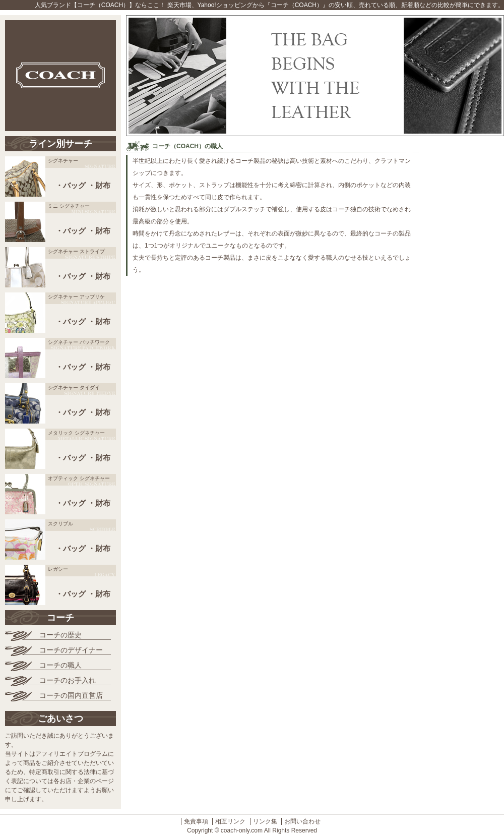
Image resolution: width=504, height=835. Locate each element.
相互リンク (230, 821)
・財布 (99, 185)
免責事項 (196, 821)
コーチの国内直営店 (71, 695)
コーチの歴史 (60, 635)
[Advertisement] (464, 292)
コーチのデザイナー (71, 650)
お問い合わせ (302, 821)
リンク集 (265, 821)
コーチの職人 (60, 665)
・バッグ (71, 185)
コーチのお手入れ (68, 680)
